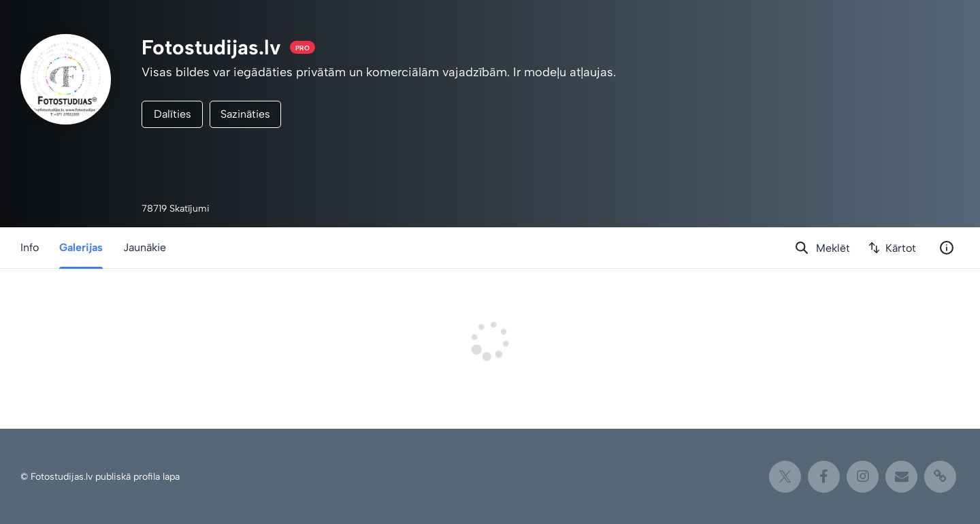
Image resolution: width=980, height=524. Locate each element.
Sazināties (245, 114)
